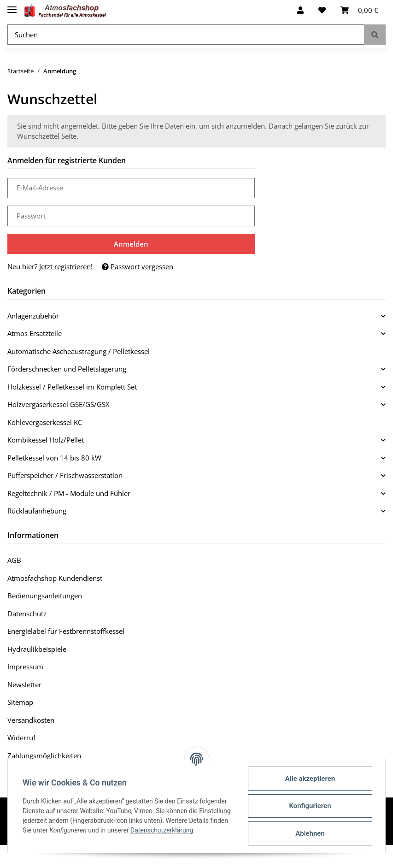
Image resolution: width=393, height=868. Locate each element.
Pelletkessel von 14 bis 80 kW (54, 458)
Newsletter (24, 685)
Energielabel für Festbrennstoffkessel (66, 631)
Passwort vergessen (138, 266)
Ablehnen (310, 833)
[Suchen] (186, 35)
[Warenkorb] (359, 10)
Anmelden (131, 244)
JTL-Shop (345, 856)
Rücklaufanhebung (37, 511)
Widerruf (21, 738)
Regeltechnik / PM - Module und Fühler (69, 493)
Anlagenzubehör (33, 316)
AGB (14, 560)
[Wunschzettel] (322, 10)
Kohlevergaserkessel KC (45, 422)
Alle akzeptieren (310, 779)
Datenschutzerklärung (162, 830)
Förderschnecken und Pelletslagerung (67, 369)
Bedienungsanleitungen (45, 596)
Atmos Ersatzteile (35, 333)
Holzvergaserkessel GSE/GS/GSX (59, 404)
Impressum (25, 667)
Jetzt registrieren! (66, 266)
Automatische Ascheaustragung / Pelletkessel (79, 351)
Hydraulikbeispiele (37, 649)
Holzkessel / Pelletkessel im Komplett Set (72, 387)
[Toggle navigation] (12, 6)
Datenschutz (27, 614)
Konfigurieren (310, 806)
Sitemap (20, 702)
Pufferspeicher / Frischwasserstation (65, 475)
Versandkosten (31, 720)
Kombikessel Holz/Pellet (46, 440)
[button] (300, 10)
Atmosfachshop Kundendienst (55, 578)
